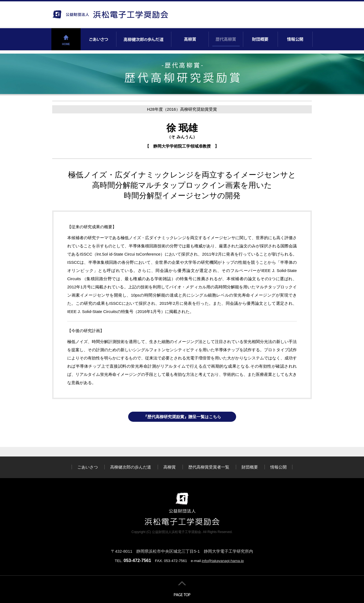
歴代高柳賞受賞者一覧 (209, 467)
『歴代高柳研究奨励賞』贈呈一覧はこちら (182, 417)
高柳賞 (170, 467)
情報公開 (278, 467)
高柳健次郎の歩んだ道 (131, 467)
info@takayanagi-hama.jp (223, 561)
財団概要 (250, 467)
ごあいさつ (88, 467)
